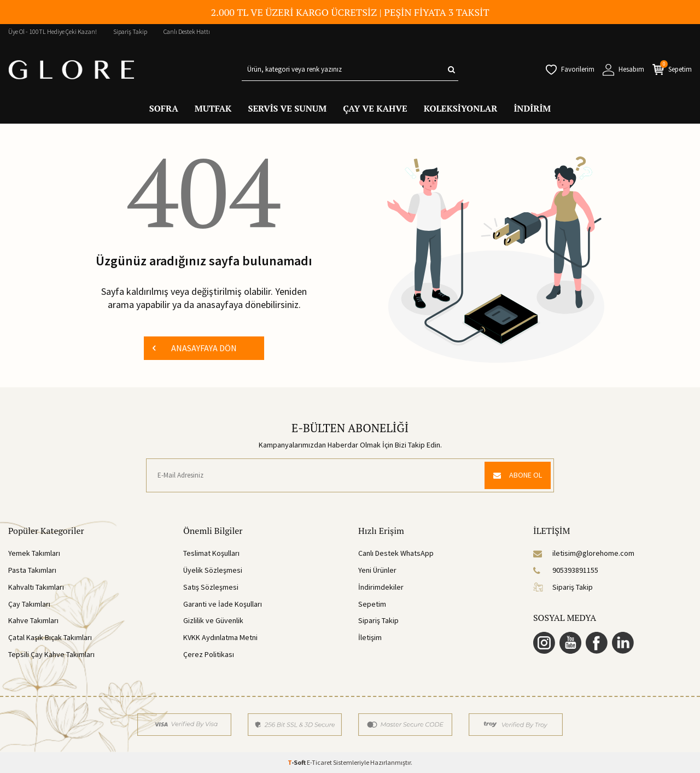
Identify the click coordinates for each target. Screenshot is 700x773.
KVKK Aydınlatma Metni (220, 637)
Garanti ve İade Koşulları (223, 604)
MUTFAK (213, 108)
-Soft (297, 762)
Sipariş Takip (130, 31)
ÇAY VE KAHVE (375, 108)
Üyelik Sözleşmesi (213, 570)
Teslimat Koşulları (211, 553)
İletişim (370, 637)
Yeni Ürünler (377, 570)
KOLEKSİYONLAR (461, 108)
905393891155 (566, 570)
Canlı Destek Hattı (187, 31)
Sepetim (372, 604)
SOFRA (164, 108)
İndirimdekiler (381, 587)
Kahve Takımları (33, 620)
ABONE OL (518, 475)
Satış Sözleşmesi (211, 587)
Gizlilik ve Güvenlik (213, 620)
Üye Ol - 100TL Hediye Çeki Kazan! (52, 31)
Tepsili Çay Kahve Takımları (51, 654)
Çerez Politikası (209, 654)
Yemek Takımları (34, 553)
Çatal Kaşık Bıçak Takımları (50, 637)
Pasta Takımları (32, 570)
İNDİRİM (532, 108)
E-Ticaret (319, 762)
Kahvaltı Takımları (36, 587)
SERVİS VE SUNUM (287, 108)
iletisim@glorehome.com (584, 553)
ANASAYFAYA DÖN (195, 348)
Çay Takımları (29, 604)
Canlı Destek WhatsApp (396, 553)
